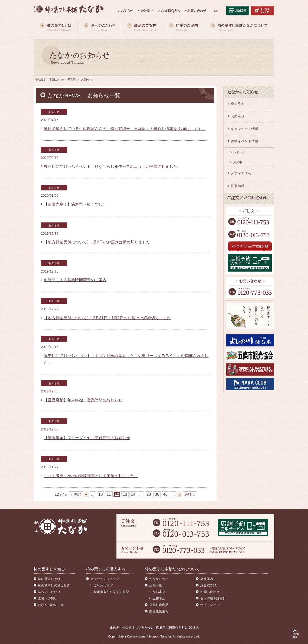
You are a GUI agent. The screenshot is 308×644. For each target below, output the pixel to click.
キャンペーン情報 (244, 129)
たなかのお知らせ (51, 605)
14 (133, 494)
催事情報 (238, 186)
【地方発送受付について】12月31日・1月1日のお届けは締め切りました (107, 318)
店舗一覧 (156, 585)
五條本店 (159, 598)
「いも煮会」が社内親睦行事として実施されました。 (91, 476)
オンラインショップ (105, 579)
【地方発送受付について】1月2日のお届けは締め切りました (97, 242)
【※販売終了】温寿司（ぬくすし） (75, 204)
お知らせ (238, 116)
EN (216, 11)
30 (157, 494)
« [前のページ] (86, 494)
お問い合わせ (210, 592)
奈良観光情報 (159, 611)
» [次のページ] (180, 494)
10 (101, 494)
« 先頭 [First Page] (76, 494)
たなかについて (160, 579)
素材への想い (48, 598)
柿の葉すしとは (49, 579)
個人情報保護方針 (213, 598)
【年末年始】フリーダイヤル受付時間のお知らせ (87, 438)
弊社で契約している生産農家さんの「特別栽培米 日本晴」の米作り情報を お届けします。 (125, 129)
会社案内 (207, 579)
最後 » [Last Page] (190, 494)
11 (109, 494)
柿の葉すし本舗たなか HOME (55, 79)
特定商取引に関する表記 (111, 592)
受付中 (238, 162)
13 (125, 494)
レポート (239, 152)
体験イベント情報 (244, 141)
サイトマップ (210, 605)
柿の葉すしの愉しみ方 (54, 585)
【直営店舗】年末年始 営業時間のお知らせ (83, 400)
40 (165, 494)
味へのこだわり (49, 592)
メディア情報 (241, 173)
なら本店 (159, 592)
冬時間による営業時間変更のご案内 (75, 280)
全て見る (238, 104)
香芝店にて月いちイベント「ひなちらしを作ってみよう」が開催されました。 (112, 166)
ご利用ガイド (103, 585)
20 (149, 494)
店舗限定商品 (159, 605)
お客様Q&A (208, 585)
